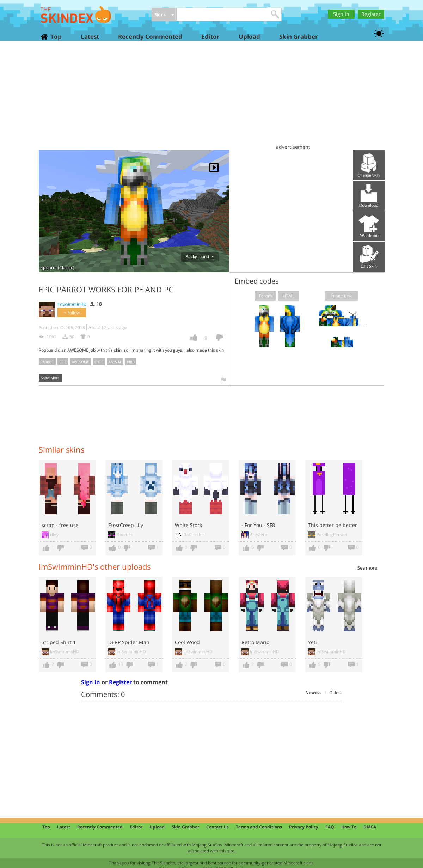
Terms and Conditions (259, 827)
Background (200, 257)
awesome (81, 362)
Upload (249, 37)
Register (371, 14)
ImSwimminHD (72, 304)
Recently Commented (150, 37)
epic (63, 362)
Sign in (91, 682)
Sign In (341, 14)
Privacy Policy (304, 827)
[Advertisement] (211, 99)
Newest (313, 693)
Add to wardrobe (369, 226)
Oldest (336, 693)
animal (115, 362)
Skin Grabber (299, 37)
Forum (265, 296)
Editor (210, 37)
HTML (289, 296)
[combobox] (164, 15)
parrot (47, 362)
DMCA (370, 827)
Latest (90, 37)
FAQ (330, 827)
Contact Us (217, 827)
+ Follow (72, 313)
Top (56, 37)
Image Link (341, 296)
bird (131, 362)
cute (99, 362)
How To (349, 827)
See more (367, 568)
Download (369, 196)
